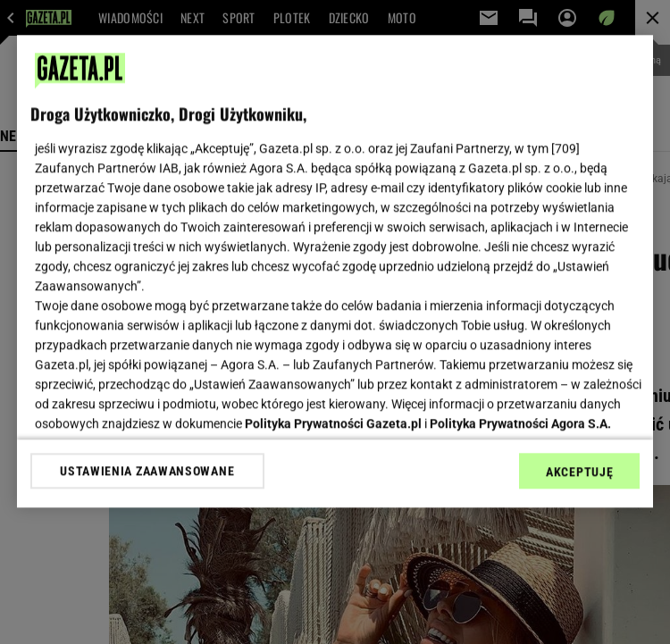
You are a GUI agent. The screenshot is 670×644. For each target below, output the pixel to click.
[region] (335, 271)
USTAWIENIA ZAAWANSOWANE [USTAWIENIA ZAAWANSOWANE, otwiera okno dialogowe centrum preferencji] (147, 471)
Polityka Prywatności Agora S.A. (520, 423)
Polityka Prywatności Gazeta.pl (333, 423)
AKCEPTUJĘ (579, 472)
